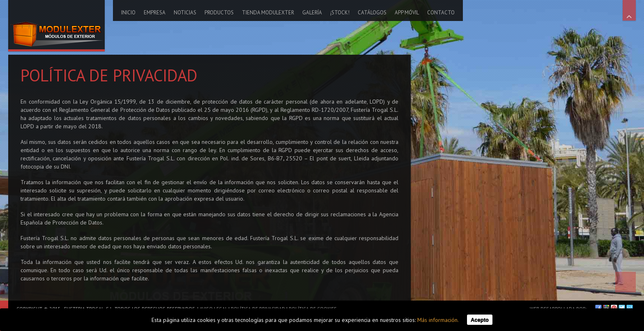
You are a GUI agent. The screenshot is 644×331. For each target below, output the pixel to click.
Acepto (480, 320)
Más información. (438, 320)
